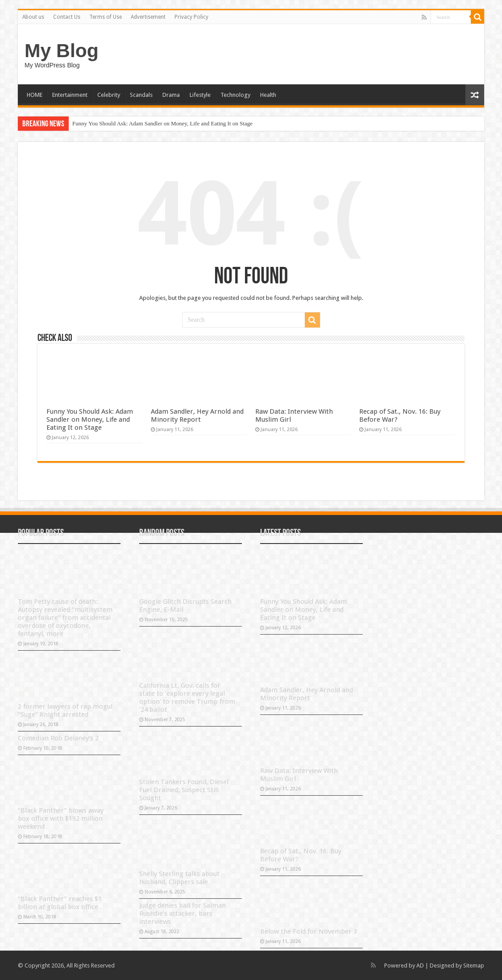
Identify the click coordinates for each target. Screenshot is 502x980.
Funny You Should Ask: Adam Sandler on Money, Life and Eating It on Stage (162, 123)
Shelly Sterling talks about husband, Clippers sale (179, 878)
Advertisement (148, 17)
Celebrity (109, 95)
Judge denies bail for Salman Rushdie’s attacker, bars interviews (183, 914)
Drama (171, 95)
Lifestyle (200, 95)
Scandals (141, 95)
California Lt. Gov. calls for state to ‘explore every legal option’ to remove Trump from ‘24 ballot (187, 698)
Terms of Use (106, 17)
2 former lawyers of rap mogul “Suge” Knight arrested (65, 710)
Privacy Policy (191, 17)
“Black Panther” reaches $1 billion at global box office (60, 903)
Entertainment (70, 95)
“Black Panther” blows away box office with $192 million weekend (61, 818)
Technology (235, 95)
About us (33, 17)
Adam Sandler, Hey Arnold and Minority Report (197, 415)
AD (420, 965)
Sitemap (474, 965)
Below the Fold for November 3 (309, 931)
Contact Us (67, 17)
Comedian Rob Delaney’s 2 (58, 738)
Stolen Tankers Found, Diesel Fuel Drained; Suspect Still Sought (184, 790)
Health (268, 95)
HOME (35, 95)
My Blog (62, 50)
